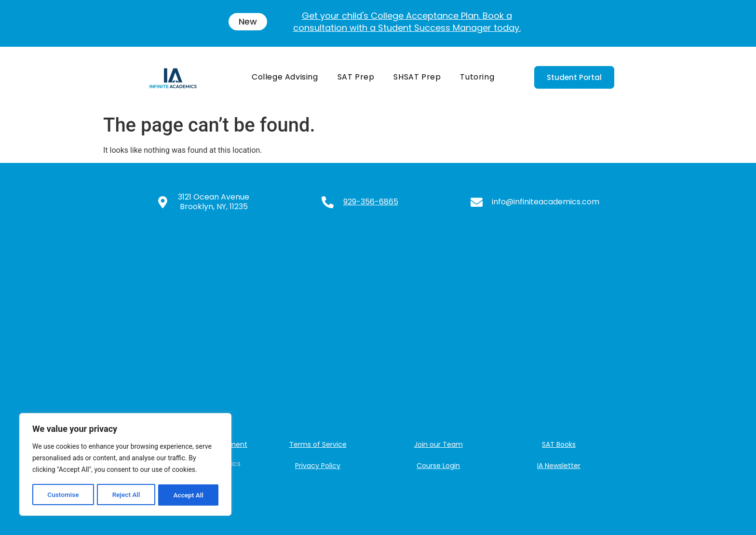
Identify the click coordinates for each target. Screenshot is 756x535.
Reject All (126, 495)
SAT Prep (356, 77)
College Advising (285, 77)
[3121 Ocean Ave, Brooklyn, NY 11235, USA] (378, 325)
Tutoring (477, 77)
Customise (63, 495)
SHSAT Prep (417, 77)
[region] (125, 465)
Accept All (189, 495)
